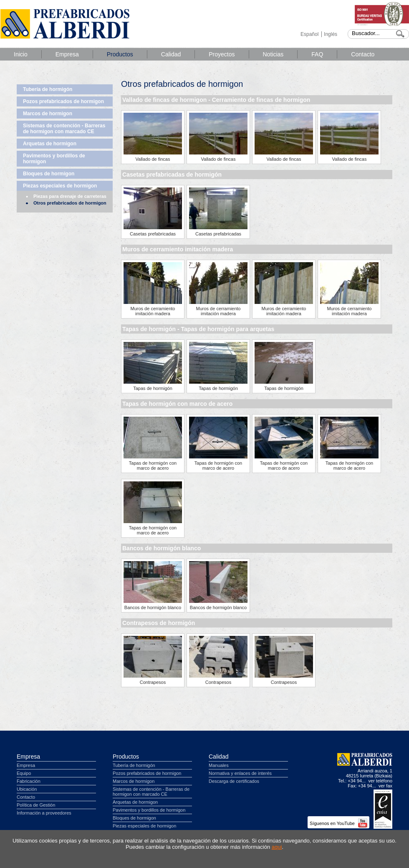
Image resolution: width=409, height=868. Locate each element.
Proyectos (222, 54)
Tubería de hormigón (48, 89)
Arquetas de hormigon (50, 144)
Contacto (363, 54)
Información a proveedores (44, 813)
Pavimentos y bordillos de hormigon (54, 159)
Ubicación (27, 789)
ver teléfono (380, 781)
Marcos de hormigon (48, 114)
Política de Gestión (36, 805)
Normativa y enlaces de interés (240, 773)
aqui (277, 847)
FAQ (317, 54)
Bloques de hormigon (49, 174)
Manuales (219, 765)
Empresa (67, 54)
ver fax (385, 786)
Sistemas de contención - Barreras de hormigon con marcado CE (64, 129)
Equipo (24, 773)
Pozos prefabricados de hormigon (63, 101)
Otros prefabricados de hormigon (70, 203)
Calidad (171, 54)
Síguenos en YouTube (338, 823)
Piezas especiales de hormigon (60, 186)
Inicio (21, 54)
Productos (120, 54)
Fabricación (29, 781)
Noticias (273, 54)
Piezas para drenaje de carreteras (70, 196)
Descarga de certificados (234, 781)
